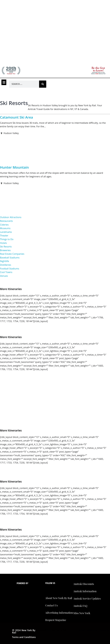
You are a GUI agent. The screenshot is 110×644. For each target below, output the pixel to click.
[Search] (43, 84)
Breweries (5, 250)
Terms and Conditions (24, 637)
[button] (4, 82)
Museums (5, 228)
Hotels (3, 243)
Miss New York (82, 613)
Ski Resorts (6, 247)
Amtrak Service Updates (87, 599)
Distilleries (6, 265)
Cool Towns (6, 272)
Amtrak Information (85, 591)
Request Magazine (56, 620)
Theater (4, 236)
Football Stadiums (10, 269)
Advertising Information (59, 613)
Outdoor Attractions (11, 217)
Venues (4, 276)
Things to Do (7, 239)
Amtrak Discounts (84, 584)
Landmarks (6, 232)
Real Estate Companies (12, 254)
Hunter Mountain (14, 167)
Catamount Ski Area (16, 117)
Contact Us (51, 605)
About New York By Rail (59, 598)
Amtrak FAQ (80, 606)
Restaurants (6, 221)
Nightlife (5, 261)
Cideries (4, 225)
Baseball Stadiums (10, 258)
